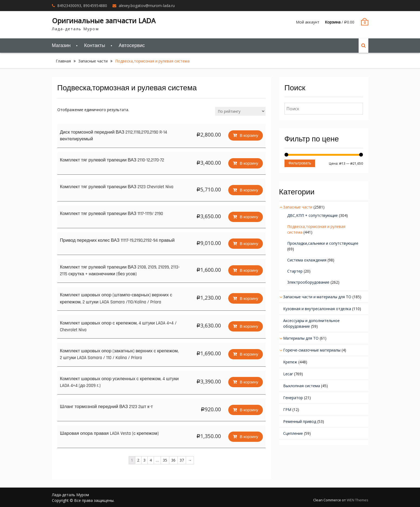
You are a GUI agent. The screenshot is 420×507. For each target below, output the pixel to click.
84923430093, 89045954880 (82, 6)
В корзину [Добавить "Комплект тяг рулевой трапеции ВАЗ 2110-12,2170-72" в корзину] (248, 163)
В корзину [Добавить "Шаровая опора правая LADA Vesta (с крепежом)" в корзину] (248, 436)
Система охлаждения (307, 260)
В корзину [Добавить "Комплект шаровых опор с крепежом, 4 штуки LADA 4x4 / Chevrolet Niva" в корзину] (248, 325)
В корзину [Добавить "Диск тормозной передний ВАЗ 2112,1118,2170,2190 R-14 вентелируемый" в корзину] (248, 135)
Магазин (61, 46)
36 (173, 460)
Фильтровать (300, 163)
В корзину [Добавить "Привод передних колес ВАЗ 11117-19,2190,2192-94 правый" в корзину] (248, 243)
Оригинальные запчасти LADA (104, 21)
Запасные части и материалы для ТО (317, 297)
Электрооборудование (308, 282)
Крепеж (290, 362)
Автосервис (132, 46)
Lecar (288, 374)
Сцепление (293, 433)
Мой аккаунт (308, 22)
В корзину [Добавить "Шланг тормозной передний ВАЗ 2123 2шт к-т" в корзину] (248, 409)
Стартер (295, 271)
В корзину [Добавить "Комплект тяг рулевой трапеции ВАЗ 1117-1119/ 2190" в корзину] (248, 216)
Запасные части (93, 61)
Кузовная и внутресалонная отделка (317, 309)
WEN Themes (358, 500)
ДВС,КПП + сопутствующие (312, 215)
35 (165, 460)
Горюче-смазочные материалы (312, 350)
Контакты (95, 46)
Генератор (293, 398)
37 (182, 460)
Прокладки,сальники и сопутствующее (323, 243)
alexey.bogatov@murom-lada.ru (147, 6)
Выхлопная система (302, 386)
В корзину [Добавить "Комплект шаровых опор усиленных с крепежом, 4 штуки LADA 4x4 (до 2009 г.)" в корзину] (248, 381)
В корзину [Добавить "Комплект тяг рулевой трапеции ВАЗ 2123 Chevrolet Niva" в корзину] (248, 189)
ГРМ (287, 410)
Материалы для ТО (301, 338)
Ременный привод (300, 421)
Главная (63, 61)
